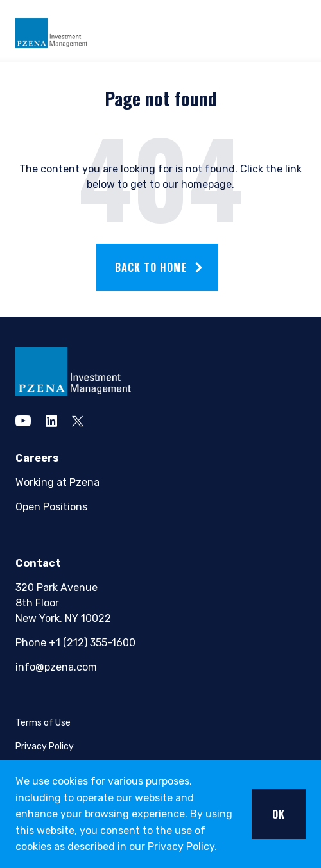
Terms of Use (43, 723)
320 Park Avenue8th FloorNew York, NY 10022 (63, 603)
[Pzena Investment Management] (51, 32)
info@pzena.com (56, 667)
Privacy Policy (181, 847)
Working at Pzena (57, 482)
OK (279, 814)
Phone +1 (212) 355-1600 (75, 643)
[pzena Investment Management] (73, 371)
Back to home (151, 267)
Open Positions (51, 507)
